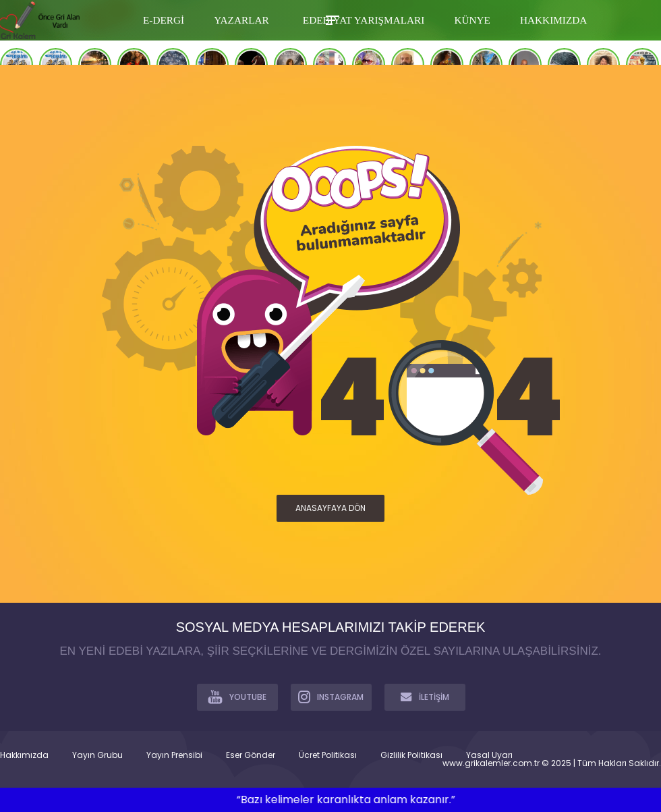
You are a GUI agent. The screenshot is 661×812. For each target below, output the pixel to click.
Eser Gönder (251, 755)
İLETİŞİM (425, 697)
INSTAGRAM (331, 697)
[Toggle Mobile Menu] (330, 19)
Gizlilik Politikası (411, 755)
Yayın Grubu (97, 755)
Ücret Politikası (328, 755)
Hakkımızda (24, 755)
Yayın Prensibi (174, 755)
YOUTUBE (237, 697)
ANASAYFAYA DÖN (330, 508)
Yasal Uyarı (489, 755)
